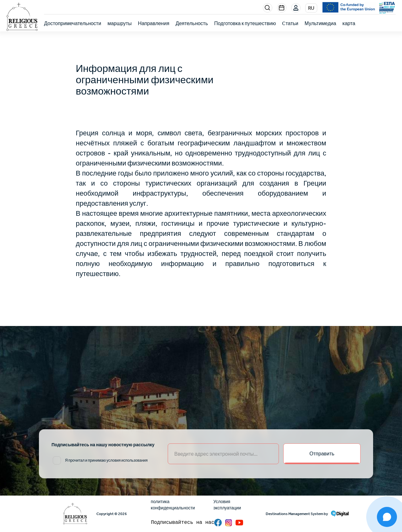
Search (268, 8)
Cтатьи (290, 23)
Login (296, 8)
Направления (154, 23)
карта (349, 23)
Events (282, 8)
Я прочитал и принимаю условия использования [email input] (106, 460)
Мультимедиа (321, 23)
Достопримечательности (73, 23)
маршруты (120, 23)
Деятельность (192, 23)
